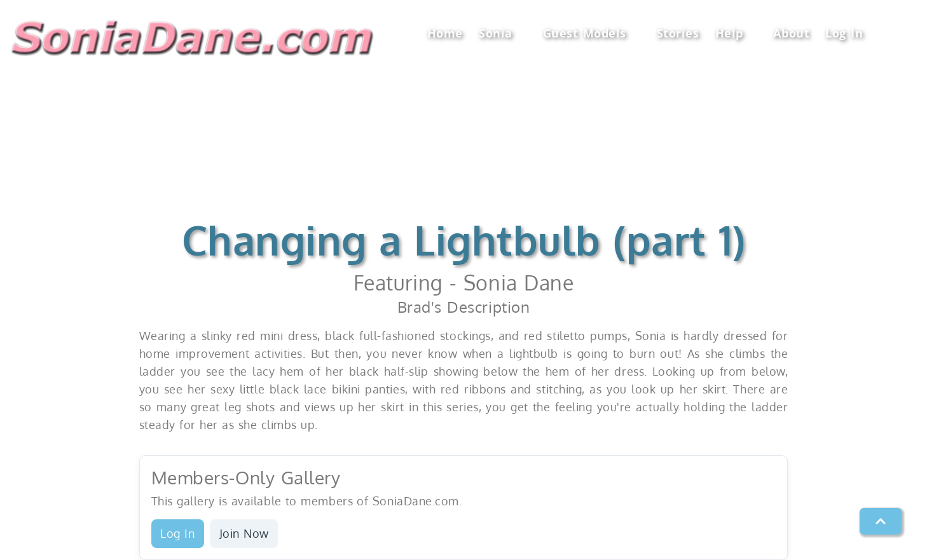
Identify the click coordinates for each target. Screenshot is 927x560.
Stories (678, 33)
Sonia (503, 33)
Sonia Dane (518, 283)
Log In (844, 33)
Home (445, 33)
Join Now (244, 533)
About (791, 33)
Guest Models (592, 33)
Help (737, 33)
